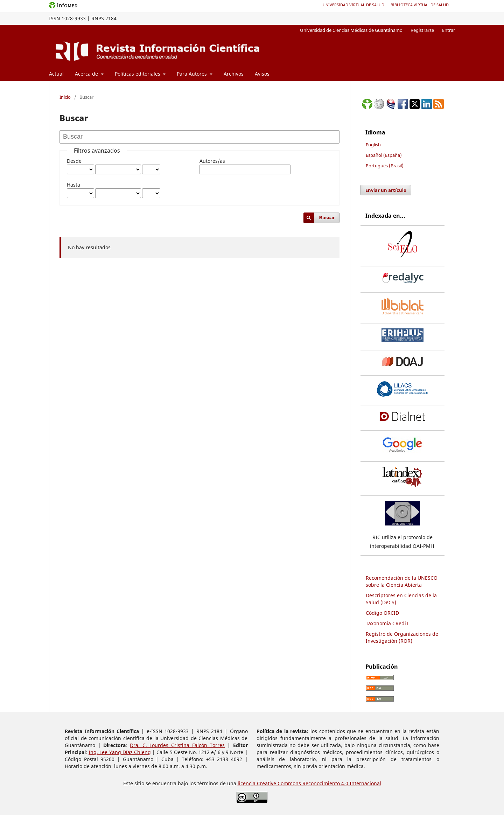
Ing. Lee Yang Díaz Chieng (120, 752)
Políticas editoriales (138, 74)
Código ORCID (382, 613)
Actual (56, 74)
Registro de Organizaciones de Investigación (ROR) (402, 637)
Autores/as (212, 161)
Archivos (234, 74)
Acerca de (87, 74)
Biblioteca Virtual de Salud (420, 5)
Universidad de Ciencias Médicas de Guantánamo (351, 30)
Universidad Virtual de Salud (353, 5)
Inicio (65, 97)
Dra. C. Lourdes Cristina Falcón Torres (177, 745)
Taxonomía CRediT (387, 623)
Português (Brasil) (385, 166)
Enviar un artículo (386, 190)
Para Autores (192, 74)
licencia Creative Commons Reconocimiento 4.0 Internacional (309, 783)
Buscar (327, 218)
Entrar (449, 30)
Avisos (262, 74)
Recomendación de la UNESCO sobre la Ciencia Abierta (402, 581)
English (373, 145)
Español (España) (384, 155)
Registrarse (422, 30)
